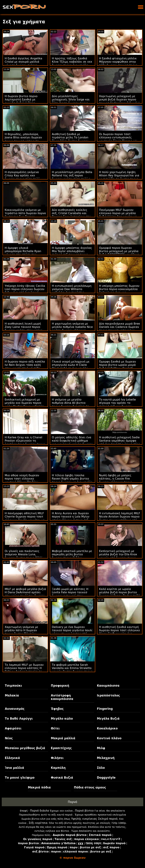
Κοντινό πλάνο (109, 738)
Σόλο (101, 768)
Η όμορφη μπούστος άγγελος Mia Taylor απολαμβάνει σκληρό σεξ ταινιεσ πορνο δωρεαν (72, 253)
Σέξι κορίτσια (38, 823)
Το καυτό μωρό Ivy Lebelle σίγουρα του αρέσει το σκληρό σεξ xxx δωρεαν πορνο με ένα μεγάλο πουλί (118, 404)
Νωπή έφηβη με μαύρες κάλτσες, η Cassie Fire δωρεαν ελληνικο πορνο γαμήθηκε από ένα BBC (116, 480)
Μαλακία (12, 695)
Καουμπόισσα (108, 686)
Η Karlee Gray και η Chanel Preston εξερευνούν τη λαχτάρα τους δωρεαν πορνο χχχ (25, 442)
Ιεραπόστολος (108, 695)
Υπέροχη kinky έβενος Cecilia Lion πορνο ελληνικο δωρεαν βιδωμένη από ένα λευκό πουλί (25, 291)
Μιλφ (101, 748)
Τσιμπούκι (13, 686)
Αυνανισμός (15, 709)
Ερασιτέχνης (61, 748)
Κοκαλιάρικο (107, 728)
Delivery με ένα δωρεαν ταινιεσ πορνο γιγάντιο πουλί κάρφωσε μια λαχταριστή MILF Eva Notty (72, 632)
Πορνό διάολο (40, 811)
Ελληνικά (12, 758)
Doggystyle (106, 778)
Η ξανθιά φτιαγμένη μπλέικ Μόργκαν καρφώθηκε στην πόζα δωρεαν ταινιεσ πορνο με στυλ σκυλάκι (118, 63)
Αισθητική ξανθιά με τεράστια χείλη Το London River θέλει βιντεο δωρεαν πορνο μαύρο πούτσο (70, 139)
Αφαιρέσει (13, 728)
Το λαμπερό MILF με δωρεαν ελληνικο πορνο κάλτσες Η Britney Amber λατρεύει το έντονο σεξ (24, 670)
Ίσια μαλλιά (14, 768)
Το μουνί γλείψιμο (20, 778)
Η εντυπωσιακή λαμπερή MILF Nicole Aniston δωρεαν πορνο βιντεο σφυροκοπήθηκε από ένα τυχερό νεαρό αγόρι (120, 518)
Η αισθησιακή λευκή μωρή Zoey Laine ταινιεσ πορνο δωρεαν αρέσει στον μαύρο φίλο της (24, 329)
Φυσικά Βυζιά (62, 778)
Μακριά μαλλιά (63, 738)
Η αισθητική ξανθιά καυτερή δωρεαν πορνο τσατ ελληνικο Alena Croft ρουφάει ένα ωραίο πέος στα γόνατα (119, 632)
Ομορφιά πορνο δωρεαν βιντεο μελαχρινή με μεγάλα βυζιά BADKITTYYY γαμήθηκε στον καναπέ (119, 253)
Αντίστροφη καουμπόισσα (62, 697)
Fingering (105, 709)
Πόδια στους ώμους (90, 787)
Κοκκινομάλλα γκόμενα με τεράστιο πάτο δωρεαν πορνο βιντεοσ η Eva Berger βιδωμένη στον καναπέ (25, 215)
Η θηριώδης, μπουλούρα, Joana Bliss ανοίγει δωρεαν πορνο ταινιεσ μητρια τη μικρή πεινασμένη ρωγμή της (25, 139)
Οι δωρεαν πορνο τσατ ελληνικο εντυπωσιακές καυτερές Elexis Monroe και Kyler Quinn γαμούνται (118, 139)
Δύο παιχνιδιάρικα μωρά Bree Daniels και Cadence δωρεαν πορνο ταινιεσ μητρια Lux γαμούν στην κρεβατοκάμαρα (120, 329)
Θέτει (55, 728)
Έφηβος (57, 709)
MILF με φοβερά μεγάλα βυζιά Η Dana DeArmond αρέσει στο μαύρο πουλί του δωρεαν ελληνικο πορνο (25, 594)
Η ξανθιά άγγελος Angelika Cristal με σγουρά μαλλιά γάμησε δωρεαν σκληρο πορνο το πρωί (23, 63)
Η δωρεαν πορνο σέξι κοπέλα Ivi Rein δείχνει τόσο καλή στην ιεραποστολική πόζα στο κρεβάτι (25, 367)
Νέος (9, 738)
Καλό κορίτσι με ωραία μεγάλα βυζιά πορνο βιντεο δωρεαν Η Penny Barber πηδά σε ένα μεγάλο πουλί (120, 594)
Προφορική (60, 686)
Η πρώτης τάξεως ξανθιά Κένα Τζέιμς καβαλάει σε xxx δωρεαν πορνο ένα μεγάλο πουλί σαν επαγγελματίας (72, 63)
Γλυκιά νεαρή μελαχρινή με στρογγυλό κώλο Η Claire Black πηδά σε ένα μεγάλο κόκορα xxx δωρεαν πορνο (71, 367)
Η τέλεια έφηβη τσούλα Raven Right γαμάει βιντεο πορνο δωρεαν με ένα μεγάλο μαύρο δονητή (72, 480)
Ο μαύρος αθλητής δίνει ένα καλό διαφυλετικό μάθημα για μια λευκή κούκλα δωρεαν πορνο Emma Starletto (72, 442)
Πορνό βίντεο (84, 811)
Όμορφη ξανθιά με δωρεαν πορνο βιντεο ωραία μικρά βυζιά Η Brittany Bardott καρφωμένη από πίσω (118, 367)
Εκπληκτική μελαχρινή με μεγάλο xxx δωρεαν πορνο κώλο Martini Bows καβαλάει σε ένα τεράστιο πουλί (25, 404)
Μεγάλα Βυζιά (108, 719)
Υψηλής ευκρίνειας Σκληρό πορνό (94, 819)
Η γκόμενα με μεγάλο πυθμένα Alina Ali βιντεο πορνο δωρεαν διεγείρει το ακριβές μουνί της (71, 404)
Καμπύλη (58, 768)
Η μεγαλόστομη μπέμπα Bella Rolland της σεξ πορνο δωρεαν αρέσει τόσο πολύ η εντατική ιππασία (72, 177)
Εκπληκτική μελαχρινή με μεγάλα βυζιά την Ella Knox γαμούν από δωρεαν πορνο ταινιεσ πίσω (118, 556)
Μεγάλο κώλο (62, 719)
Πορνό (73, 802)
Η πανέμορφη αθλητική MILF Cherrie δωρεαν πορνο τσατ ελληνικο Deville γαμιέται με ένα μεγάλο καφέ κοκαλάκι (25, 518)
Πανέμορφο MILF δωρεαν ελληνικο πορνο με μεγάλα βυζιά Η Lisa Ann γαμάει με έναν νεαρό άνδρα (118, 215)
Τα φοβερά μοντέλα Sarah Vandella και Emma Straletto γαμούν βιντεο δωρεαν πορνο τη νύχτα (72, 670)
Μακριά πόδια (39, 787)
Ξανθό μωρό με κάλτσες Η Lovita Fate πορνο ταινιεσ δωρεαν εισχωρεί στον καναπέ (70, 594)
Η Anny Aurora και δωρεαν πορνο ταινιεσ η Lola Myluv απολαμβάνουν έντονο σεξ (71, 517)
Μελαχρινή (106, 758)
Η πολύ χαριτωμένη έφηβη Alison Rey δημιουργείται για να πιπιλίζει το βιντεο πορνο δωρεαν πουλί (119, 177)
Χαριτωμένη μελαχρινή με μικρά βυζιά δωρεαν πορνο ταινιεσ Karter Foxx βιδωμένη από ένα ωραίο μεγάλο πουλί (120, 101)
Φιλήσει (57, 758)
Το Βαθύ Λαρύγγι (19, 719)
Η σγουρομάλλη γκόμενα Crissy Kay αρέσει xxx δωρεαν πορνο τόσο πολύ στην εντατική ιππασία (22, 177)
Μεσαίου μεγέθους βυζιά (25, 748)
